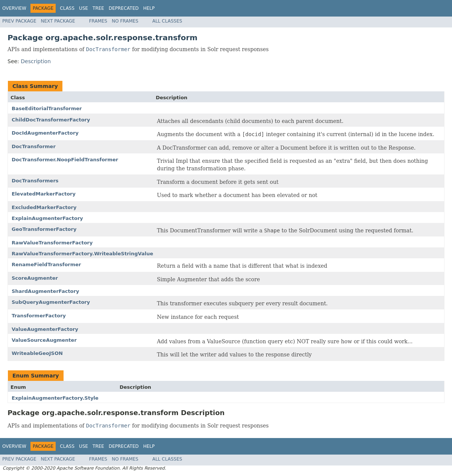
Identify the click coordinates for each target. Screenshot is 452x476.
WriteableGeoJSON (37, 353)
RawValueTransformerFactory (52, 243)
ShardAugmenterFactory (45, 291)
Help (149, 8)
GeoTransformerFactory (44, 229)
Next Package (58, 21)
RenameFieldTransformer (46, 265)
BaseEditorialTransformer (47, 108)
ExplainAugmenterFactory (47, 218)
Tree (98, 8)
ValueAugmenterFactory (45, 329)
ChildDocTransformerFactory (51, 120)
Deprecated (124, 8)
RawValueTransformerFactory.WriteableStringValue (82, 254)
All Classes (167, 21)
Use (83, 8)
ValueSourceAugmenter (44, 340)
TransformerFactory (39, 316)
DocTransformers (35, 181)
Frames (98, 21)
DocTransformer (34, 146)
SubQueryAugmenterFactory (51, 302)
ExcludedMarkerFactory (44, 207)
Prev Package (19, 21)
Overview (14, 8)
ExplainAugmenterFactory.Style (55, 398)
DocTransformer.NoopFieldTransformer (65, 160)
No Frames (125, 21)
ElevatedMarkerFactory (44, 194)
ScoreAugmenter (35, 278)
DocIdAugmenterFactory (45, 133)
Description (36, 61)
